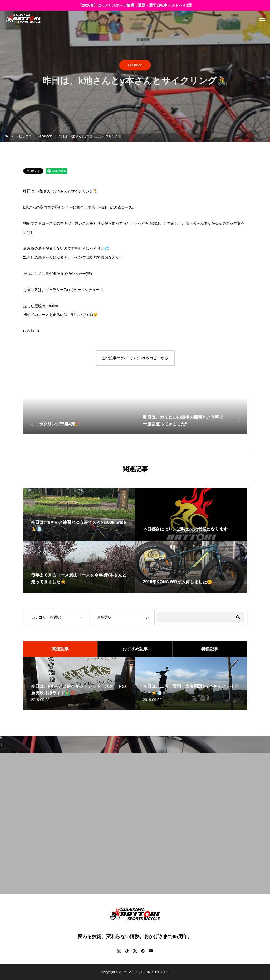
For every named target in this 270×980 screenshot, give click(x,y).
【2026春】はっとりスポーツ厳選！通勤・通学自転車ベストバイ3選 (135, 5)
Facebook (135, 65)
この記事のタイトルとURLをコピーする (135, 358)
